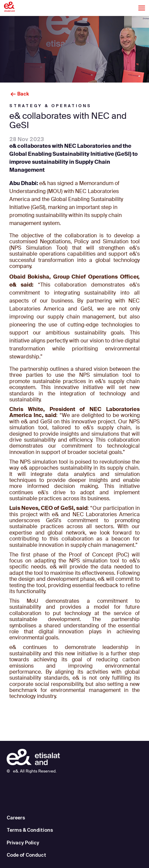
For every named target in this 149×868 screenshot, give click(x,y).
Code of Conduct (26, 855)
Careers (16, 818)
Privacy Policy (23, 843)
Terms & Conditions (30, 830)
